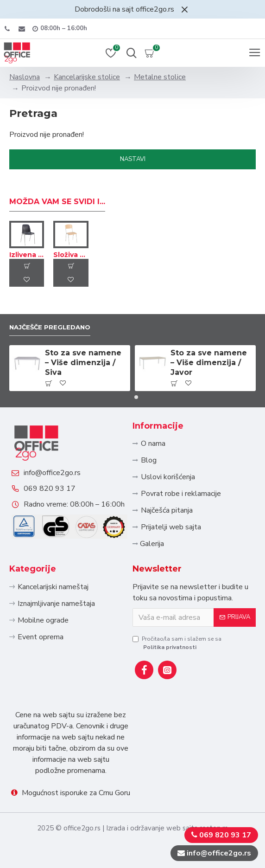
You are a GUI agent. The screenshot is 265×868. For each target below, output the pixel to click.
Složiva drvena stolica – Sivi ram (71, 255)
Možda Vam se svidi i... (57, 202)
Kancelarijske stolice (87, 77)
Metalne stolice (160, 77)
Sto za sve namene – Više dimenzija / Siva (83, 363)
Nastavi (133, 159)
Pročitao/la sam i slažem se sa (177, 643)
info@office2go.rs (52, 473)
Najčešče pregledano (50, 327)
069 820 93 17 (50, 489)
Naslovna (25, 77)
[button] (129, 397)
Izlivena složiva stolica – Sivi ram (27, 255)
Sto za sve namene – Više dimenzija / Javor (209, 363)
